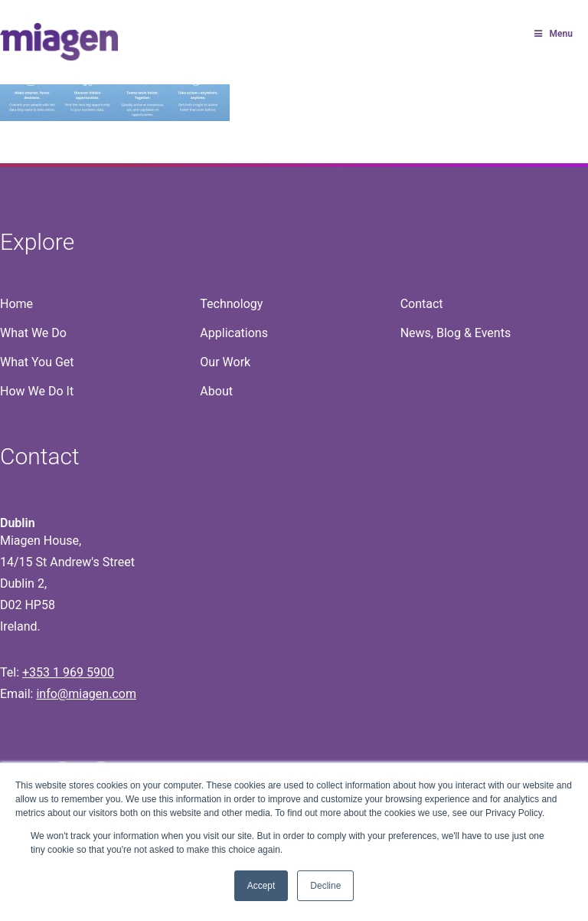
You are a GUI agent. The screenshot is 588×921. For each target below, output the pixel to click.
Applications (234, 333)
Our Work (225, 362)
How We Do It (37, 391)
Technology (231, 304)
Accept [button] (261, 886)
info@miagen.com (86, 694)
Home (16, 304)
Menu (552, 34)
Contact (422, 304)
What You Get (37, 362)
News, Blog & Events (456, 333)
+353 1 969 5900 (68, 672)
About (216, 391)
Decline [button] (325, 886)
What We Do (33, 333)
